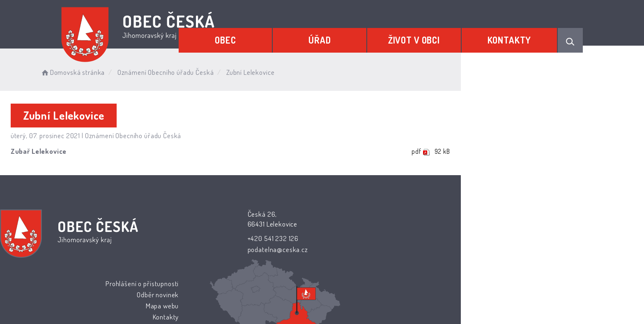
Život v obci (431, 36)
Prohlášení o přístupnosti (368, 215)
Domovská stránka (147, 70)
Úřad (349, 36)
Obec (266, 36)
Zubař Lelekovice (102, 152)
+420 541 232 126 (265, 238)
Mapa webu (388, 237)
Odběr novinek (384, 226)
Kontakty (515, 36)
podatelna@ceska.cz (269, 250)
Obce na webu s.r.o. (413, 294)
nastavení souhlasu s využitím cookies (472, 304)
